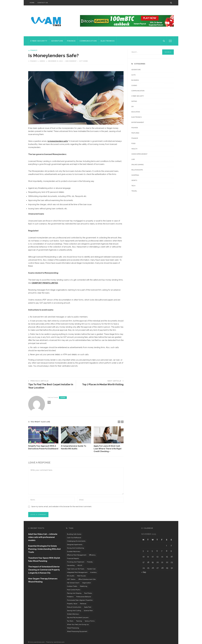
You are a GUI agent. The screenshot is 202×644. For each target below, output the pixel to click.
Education (136, 112)
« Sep (144, 572)
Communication (88, 41)
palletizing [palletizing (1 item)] (84, 586)
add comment (71, 61)
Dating (134, 101)
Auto (133, 75)
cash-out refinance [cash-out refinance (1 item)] (74, 538)
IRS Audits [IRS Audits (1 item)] (71, 576)
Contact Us (43, 3)
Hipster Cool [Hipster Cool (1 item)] (91, 569)
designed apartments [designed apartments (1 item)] (75, 545)
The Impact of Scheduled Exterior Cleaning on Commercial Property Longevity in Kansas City (44, 570)
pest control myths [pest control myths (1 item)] (74, 590)
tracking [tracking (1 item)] (79, 621)
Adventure (57, 41)
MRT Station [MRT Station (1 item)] (71, 579)
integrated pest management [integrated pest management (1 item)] (77, 572)
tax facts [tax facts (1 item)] (70, 621)
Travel (134, 191)
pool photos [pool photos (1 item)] (88, 593)
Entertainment (138, 122)
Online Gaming (138, 165)
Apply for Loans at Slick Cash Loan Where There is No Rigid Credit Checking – (108, 449)
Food (133, 143)
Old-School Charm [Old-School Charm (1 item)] (73, 583)
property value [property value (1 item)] (72, 604)
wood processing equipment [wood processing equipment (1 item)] (77, 632)
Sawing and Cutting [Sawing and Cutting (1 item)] (74, 611)
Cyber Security (39, 41)
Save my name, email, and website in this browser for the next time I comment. (62, 507)
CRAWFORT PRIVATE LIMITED (45, 283)
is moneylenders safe (58, 141)
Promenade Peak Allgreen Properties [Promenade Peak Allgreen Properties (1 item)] (80, 600)
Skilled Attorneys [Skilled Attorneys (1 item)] (73, 614)
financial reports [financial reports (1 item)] (73, 559)
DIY (133, 107)
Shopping (135, 175)
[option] (43, 438)
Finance (71, 41)
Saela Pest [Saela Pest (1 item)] (88, 607)
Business (135, 80)
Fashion (135, 128)
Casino (134, 85)
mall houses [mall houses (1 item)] (81, 576)
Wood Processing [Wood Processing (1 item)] (73, 628)
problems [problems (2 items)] (70, 597)
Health (134, 149)
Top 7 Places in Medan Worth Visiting (102, 385)
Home (32, 3)
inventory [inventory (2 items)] (93, 572)
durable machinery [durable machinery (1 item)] (74, 552)
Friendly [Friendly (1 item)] (90, 562)
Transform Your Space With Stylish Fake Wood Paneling (44, 560)
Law (133, 159)
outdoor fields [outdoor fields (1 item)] (72, 586)
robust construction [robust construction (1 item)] (74, 607)
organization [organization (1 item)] (87, 583)
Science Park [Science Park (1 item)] (88, 611)
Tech (133, 186)
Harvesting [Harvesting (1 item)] (71, 566)
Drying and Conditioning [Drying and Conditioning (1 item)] (75, 548)
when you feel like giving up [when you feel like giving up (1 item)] (78, 625)
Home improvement (139, 154)
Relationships (137, 170)
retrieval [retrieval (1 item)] (83, 604)
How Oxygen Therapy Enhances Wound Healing (43, 580)
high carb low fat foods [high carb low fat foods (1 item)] (76, 569)
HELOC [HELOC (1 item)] (80, 566)
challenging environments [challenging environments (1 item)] (76, 541)
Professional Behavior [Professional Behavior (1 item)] (84, 597)
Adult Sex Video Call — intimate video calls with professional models (43, 537)
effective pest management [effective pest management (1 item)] (77, 555)
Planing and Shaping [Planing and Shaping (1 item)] (74, 593)
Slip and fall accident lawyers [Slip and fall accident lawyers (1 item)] (78, 618)
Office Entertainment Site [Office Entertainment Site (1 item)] (87, 579)
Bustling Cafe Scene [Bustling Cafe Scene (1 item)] (74, 534)
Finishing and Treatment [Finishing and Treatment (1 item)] (76, 562)
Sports (134, 180)
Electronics (108, 41)
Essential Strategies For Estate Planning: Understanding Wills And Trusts (44, 549)
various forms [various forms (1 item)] (90, 621)
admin (42, 61)
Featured (135, 133)
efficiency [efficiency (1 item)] (92, 555)
